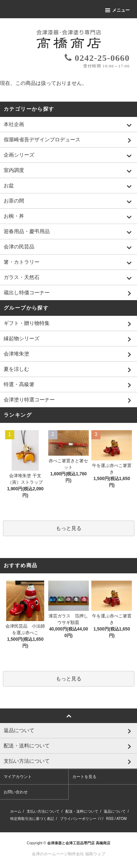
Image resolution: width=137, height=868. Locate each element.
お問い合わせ (16, 792)
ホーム (16, 811)
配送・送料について (82, 811)
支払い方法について (43, 811)
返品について (115, 811)
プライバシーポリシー (78, 819)
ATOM (122, 819)
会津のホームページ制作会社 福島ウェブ (68, 854)
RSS (110, 819)
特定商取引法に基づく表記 (32, 819)
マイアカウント (18, 777)
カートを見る (84, 777)
